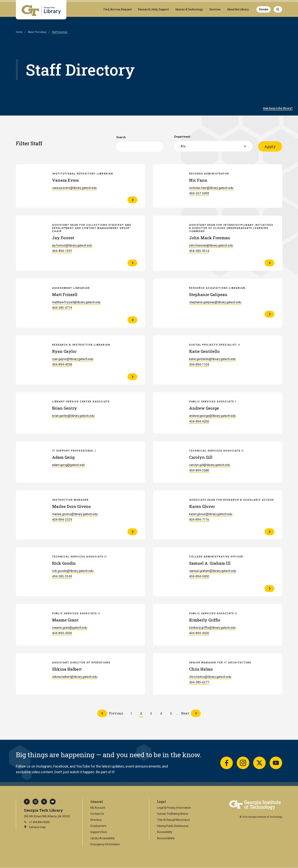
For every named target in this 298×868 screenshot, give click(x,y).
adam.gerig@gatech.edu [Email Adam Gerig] (68, 465)
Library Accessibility (103, 838)
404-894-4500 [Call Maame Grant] (62, 633)
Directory (96, 820)
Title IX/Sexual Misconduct (173, 820)
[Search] (278, 9)
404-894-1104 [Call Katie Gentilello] (199, 364)
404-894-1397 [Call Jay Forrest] (62, 251)
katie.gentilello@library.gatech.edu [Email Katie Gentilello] (212, 359)
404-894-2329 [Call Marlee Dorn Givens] (62, 520)
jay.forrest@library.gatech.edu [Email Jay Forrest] (72, 245)
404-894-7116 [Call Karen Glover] (199, 520)
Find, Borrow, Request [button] (118, 9)
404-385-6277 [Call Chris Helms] (199, 682)
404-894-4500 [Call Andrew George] (199, 421)
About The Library (37, 32)
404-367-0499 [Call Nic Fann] (199, 193)
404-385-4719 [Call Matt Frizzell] (62, 308)
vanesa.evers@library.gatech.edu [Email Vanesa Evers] (74, 188)
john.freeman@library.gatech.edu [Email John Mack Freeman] (211, 245)
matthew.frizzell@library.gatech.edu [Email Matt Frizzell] (76, 302)
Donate (264, 9)
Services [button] (215, 9)
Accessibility (165, 832)
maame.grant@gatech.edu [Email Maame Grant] (70, 628)
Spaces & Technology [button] (189, 9)
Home (19, 32)
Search (121, 137)
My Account (98, 808)
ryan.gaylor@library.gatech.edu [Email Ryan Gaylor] (73, 359)
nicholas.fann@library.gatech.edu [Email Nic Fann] (211, 188)
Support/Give (99, 832)
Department (182, 137)
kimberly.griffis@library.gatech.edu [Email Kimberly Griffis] (212, 628)
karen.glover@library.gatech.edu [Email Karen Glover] (211, 514)
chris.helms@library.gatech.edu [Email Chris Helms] (210, 677)
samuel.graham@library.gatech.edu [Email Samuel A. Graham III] (213, 571)
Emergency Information (105, 844)
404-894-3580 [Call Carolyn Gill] (199, 470)
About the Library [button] (238, 9)
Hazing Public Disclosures (173, 826)
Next (185, 713)
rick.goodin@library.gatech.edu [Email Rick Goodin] (73, 571)
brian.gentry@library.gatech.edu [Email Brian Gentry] (73, 416)
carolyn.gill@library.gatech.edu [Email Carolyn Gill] (210, 465)
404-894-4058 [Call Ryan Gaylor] (62, 364)
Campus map (35, 827)
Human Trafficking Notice (172, 814)
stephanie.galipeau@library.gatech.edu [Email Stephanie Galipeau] (215, 302)
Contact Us (97, 814)
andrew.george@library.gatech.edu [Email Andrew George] (212, 416)
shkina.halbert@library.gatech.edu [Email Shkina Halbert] (75, 677)
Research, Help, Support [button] (153, 9)
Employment (98, 826)
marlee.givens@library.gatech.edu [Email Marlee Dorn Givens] (75, 514)
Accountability (166, 838)
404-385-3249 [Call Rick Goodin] (62, 576)
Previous (116, 713)
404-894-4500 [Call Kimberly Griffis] (199, 633)
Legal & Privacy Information (174, 808)
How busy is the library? (278, 108)
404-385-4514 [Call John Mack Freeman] (199, 251)
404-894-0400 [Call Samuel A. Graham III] (199, 576)
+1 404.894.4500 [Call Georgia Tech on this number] (37, 822)
